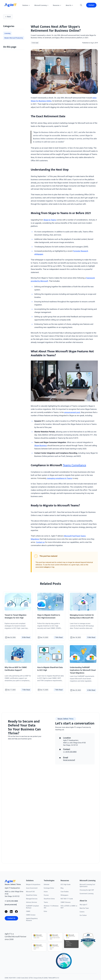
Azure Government (32, 888)
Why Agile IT (83, 905)
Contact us (40, 542)
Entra (45, 911)
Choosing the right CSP (87, 890)
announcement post (72, 412)
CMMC (28, 911)
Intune (46, 892)
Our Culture (83, 915)
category (47, 567)
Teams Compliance (74, 465)
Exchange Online (49, 888)
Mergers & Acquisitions (33, 884)
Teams (46, 902)
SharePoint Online (32, 895)
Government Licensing (87, 894)
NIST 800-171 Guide (67, 899)
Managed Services (32, 899)
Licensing (7, 33)
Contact (91, 5)
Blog (62, 888)
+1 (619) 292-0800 (11, 901)
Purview (46, 895)
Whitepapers (64, 895)
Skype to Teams (50, 220)
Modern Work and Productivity (14, 38)
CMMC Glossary (66, 902)
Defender (47, 884)
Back (8, 17)
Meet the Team (84, 908)
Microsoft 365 (30, 892)
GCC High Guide (65, 884)
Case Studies (65, 892)
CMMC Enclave (31, 915)
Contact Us (11, 918)
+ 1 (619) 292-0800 (70, 752)
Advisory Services (31, 902)
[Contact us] (26, 799)
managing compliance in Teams (60, 478)
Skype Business (41, 446)
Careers (82, 912)
